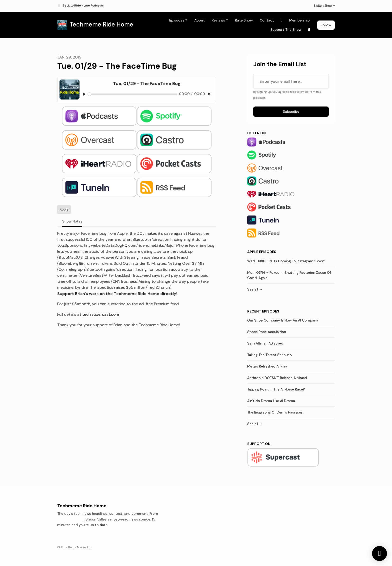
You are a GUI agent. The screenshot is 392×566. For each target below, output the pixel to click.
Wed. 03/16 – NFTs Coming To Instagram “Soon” (286, 261)
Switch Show (323, 6)
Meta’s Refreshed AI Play (267, 366)
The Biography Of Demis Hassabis (275, 412)
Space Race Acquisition (267, 332)
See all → (255, 289)
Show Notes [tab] (72, 221)
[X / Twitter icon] (297, 515)
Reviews (218, 20)
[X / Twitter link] (282, 20)
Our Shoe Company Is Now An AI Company (283, 320)
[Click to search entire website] (309, 30)
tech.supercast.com (101, 314)
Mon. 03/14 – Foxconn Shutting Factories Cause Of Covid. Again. (289, 275)
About (199, 20)
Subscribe (291, 111)
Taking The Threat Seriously (270, 355)
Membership (299, 20)
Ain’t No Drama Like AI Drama (271, 401)
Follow (326, 25)
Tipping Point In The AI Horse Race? (276, 389)
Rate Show (244, 20)
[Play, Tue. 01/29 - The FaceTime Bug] (84, 94)
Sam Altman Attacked (265, 343)
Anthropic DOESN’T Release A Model (277, 378)
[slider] (133, 94)
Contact (267, 20)
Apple (253, 252)
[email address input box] (291, 81)
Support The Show (286, 29)
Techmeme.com (70, 519)
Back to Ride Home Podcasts (83, 5)
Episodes (177, 20)
